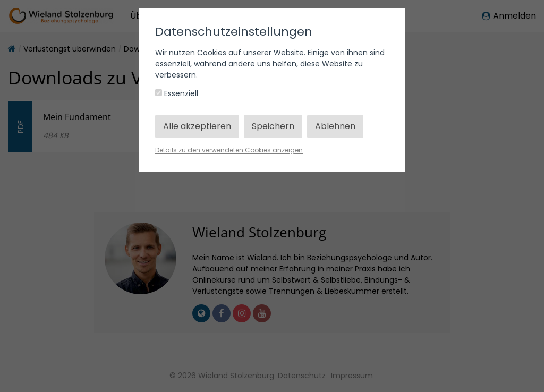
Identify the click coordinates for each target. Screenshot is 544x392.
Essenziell (177, 93)
